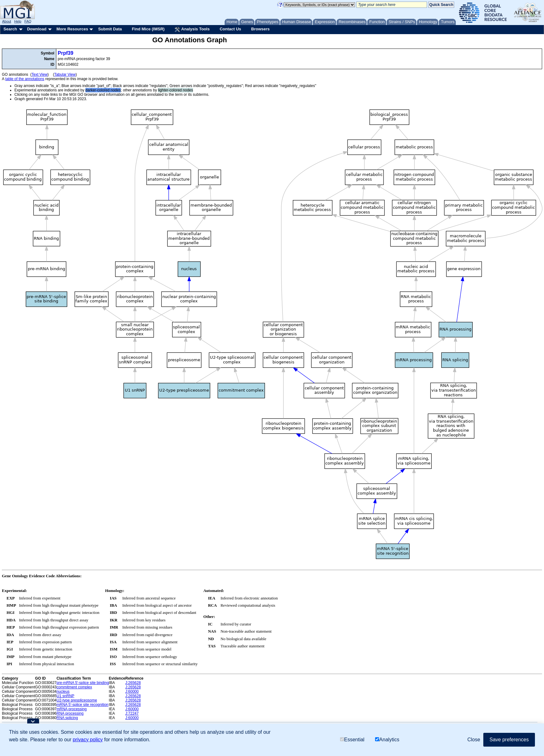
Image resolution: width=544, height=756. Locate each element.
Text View (40, 75)
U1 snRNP (66, 696)
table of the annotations (25, 79)
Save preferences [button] (509, 740)
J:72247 (132, 713)
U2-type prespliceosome (77, 700)
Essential (352, 740)
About (7, 21)
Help (18, 21)
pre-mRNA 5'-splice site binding (83, 683)
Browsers (260, 29)
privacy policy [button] (88, 740)
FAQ (28, 21)
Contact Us (230, 29)
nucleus (63, 692)
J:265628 (133, 683)
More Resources (72, 29)
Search (10, 29)
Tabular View (65, 75)
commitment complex (74, 687)
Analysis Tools (192, 29)
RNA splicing (67, 718)
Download (37, 29)
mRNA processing (72, 709)
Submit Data (110, 29)
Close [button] (474, 740)
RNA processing (70, 713)
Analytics (387, 740)
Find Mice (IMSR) (148, 29)
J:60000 (132, 692)
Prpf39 (66, 53)
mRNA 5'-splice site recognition (83, 705)
